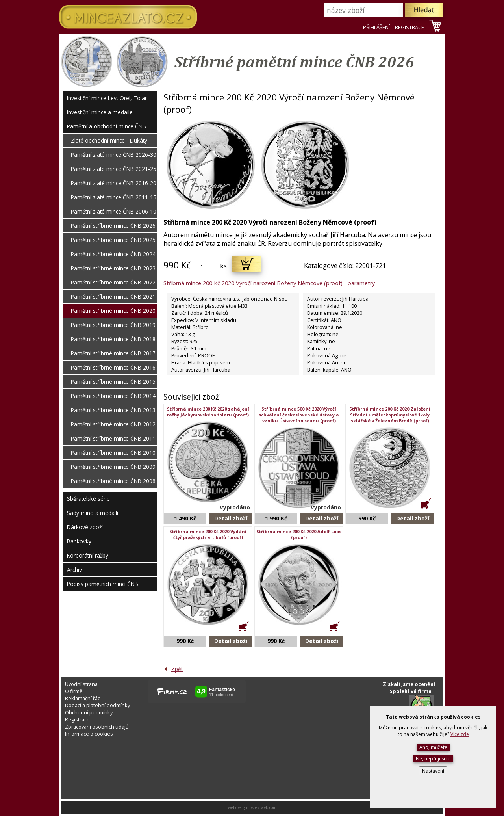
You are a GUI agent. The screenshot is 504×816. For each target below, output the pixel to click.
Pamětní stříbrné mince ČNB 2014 (113, 396)
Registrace (77, 719)
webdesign (238, 807)
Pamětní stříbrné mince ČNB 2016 (113, 367)
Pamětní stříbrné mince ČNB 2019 (113, 325)
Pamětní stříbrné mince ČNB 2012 (113, 424)
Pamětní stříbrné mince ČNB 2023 (113, 268)
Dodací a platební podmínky (97, 705)
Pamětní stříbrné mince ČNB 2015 (113, 382)
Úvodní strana (81, 684)
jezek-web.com (263, 807)
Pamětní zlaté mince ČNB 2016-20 (114, 183)
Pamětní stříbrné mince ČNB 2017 (113, 353)
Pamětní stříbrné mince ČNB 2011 (113, 438)
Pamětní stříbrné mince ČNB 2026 (113, 226)
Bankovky (79, 541)
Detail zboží (231, 518)
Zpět (177, 669)
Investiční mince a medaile (100, 112)
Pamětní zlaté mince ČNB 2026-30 (114, 155)
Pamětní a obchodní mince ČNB (107, 126)
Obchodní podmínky (89, 712)
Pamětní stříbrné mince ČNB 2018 (113, 339)
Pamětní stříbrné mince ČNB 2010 (113, 453)
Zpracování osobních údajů (97, 727)
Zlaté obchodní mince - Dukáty (109, 140)
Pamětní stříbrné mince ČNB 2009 (113, 467)
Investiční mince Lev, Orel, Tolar (107, 98)
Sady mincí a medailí (93, 513)
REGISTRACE (409, 27)
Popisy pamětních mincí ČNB (103, 584)
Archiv (74, 570)
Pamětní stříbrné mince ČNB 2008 (113, 481)
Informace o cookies (89, 734)
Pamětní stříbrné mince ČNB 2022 (113, 282)
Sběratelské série (88, 499)
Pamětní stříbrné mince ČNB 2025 (113, 240)
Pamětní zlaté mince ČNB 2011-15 (114, 197)
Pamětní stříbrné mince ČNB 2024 (113, 254)
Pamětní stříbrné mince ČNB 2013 (113, 410)
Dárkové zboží (85, 527)
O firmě (74, 691)
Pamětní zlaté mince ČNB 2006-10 (114, 211)
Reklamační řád (83, 698)
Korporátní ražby (88, 555)
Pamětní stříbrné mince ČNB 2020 (113, 311)
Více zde (460, 734)
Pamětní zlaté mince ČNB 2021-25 (114, 169)
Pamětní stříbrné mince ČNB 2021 (113, 296)
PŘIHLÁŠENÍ (376, 27)
